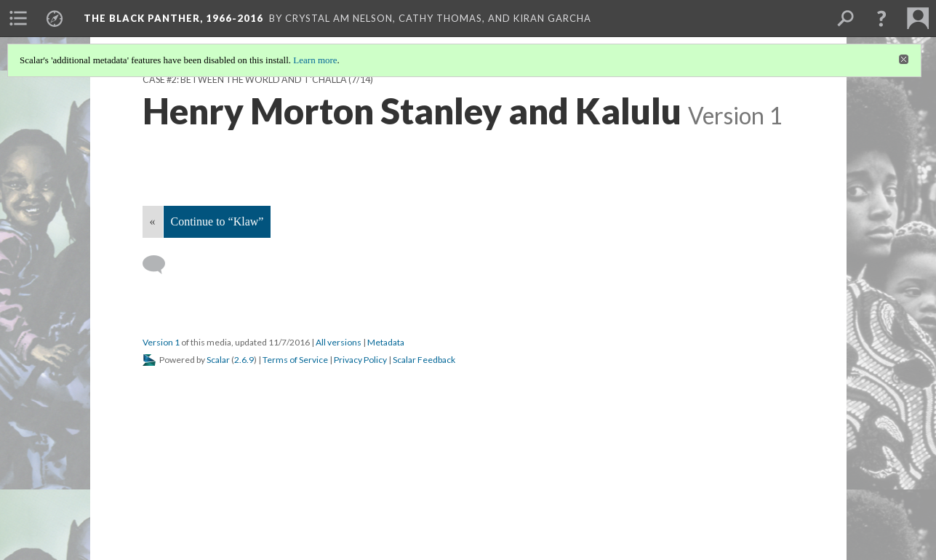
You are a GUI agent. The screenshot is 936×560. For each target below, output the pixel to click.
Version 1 (161, 342)
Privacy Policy (360, 360)
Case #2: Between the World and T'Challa (245, 80)
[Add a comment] (160, 265)
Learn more (315, 60)
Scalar (218, 360)
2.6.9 (244, 360)
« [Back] (153, 221)
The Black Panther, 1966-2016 (173, 18)
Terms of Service (295, 360)
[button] (881, 18)
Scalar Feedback (424, 360)
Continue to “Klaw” (217, 221)
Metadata (386, 342)
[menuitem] (18, 18)
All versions (339, 342)
